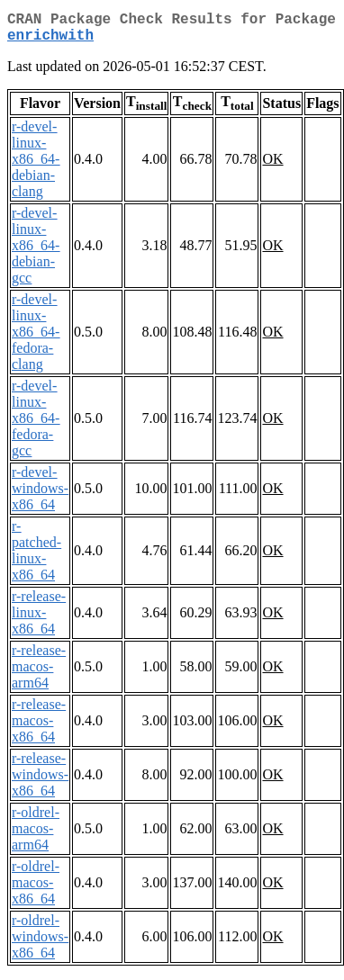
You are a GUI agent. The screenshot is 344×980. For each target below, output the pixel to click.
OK (272, 166)
